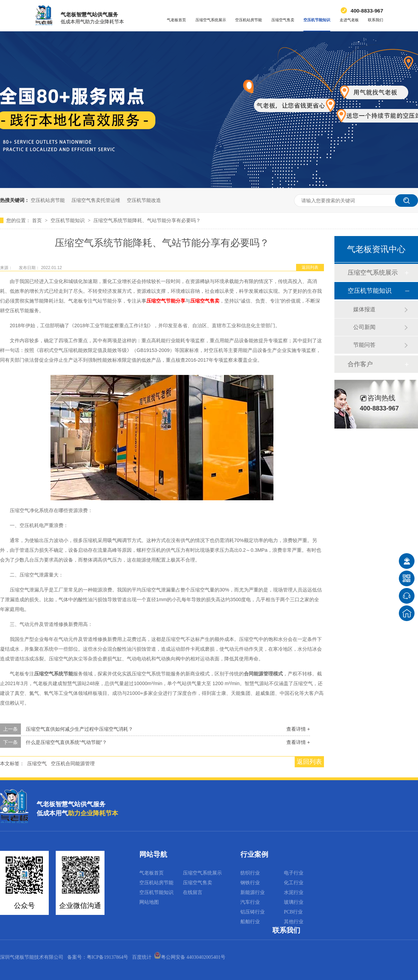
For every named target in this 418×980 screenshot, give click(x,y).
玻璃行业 (294, 902)
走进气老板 (349, 20)
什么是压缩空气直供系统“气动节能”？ (66, 742)
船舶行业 (250, 922)
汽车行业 (250, 902)
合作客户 (360, 364)
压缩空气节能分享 (166, 301)
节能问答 (364, 345)
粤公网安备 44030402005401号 (190, 957)
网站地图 (149, 902)
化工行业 (294, 883)
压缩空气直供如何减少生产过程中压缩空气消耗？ (79, 729)
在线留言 (193, 892)
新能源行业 (253, 892)
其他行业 (294, 922)
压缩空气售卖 (283, 20)
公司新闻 (364, 327)
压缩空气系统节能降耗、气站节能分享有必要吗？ (147, 220)
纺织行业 (250, 873)
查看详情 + (298, 729)
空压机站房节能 (249, 20)
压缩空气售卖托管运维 (96, 200)
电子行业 (294, 873)
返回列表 (310, 267)
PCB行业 (293, 912)
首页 (38, 220)
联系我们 (376, 20)
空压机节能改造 (144, 200)
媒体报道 (364, 309)
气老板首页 (176, 20)
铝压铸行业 (253, 912)
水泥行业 (294, 892)
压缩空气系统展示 (211, 20)
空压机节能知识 (317, 20)
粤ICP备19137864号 (108, 957)
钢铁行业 (250, 883)
